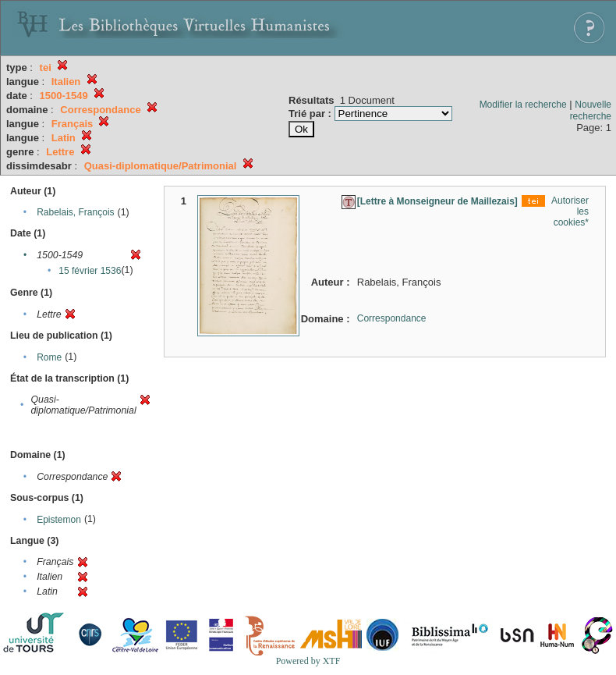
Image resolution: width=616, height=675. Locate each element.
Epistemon (59, 520)
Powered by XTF (308, 661)
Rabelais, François (75, 212)
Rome (49, 357)
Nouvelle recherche (591, 110)
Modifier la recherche (523, 105)
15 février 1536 (90, 271)
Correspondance (392, 318)
